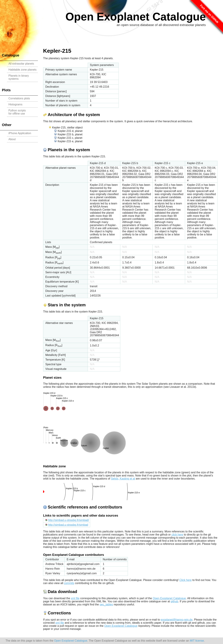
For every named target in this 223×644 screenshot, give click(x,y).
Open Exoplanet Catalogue (136, 17)
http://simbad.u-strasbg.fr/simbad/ (68, 520)
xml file (75, 598)
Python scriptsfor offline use (17, 112)
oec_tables (106, 604)
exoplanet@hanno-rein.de (177, 620)
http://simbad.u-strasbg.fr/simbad (68, 525)
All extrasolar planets (21, 64)
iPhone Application (20, 133)
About (12, 139)
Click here (186, 580)
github (174, 601)
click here (177, 535)
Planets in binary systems (19, 77)
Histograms (15, 104)
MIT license (197, 641)
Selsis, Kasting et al (123, 479)
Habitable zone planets (22, 70)
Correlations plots (19, 98)
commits (69, 583)
